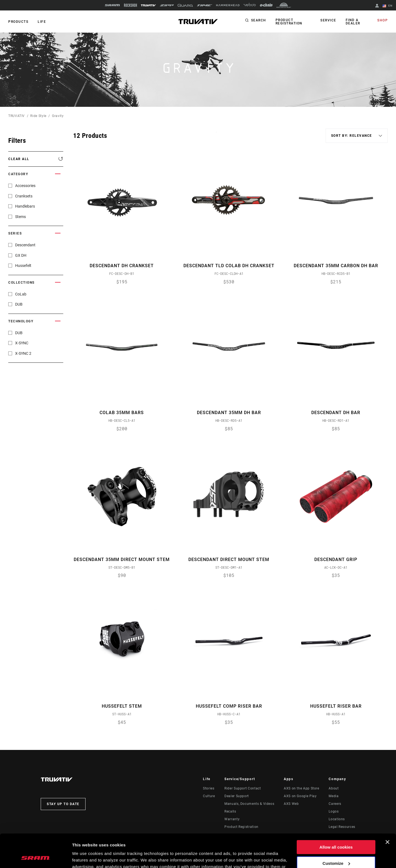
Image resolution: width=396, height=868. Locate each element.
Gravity (58, 116)
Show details (85, 857)
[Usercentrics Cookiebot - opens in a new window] (36, 857)
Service (328, 20)
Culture (209, 796)
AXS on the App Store (302, 788)
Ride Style (38, 116)
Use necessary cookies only (336, 848)
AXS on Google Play (300, 796)
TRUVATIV (16, 116)
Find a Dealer (353, 22)
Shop (383, 20)
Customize (336, 832)
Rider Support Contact (243, 788)
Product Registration (289, 22)
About (334, 788)
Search (259, 20)
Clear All (19, 159)
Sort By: (216, 136)
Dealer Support (237, 796)
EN (387, 6)
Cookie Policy (210, 842)
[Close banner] (387, 811)
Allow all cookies (336, 816)
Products (18, 22)
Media (334, 796)
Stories (209, 788)
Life (42, 22)
